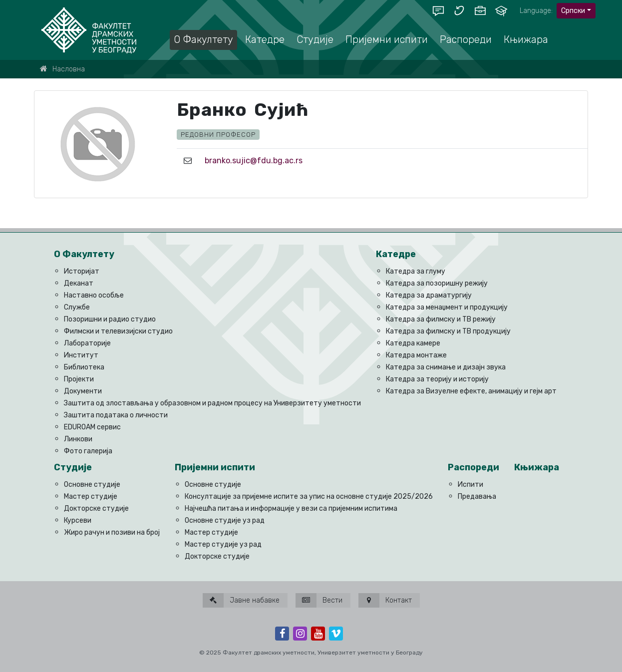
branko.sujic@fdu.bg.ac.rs (254, 161)
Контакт (385, 600)
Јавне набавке (241, 600)
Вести (319, 600)
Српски (573, 11)
